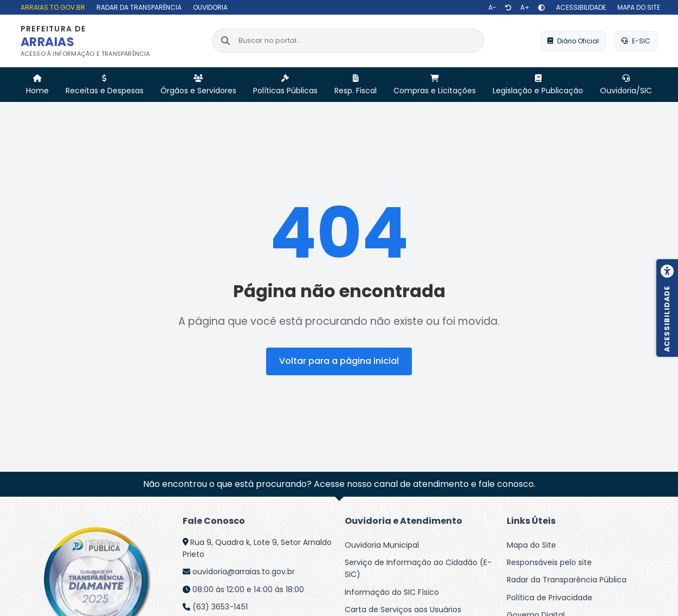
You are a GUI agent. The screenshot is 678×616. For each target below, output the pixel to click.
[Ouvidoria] (209, 7)
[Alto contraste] (541, 8)
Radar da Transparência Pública (567, 580)
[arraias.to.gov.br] (51, 7)
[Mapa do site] (637, 7)
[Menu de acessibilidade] (667, 308)
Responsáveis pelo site (549, 562)
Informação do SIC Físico (392, 592)
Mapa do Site (531, 545)
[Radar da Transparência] (138, 7)
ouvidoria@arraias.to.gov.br (244, 572)
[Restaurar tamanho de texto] (508, 8)
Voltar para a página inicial (339, 361)
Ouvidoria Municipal (382, 545)
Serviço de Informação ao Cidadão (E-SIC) (418, 568)
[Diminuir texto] (492, 8)
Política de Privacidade (550, 598)
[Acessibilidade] (580, 7)
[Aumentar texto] (525, 8)
